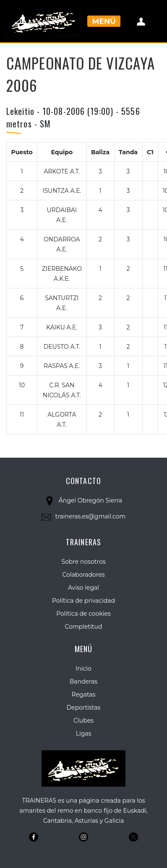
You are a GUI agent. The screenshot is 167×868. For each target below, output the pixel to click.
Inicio (83, 668)
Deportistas (84, 707)
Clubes (83, 720)
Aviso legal (83, 588)
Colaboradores (84, 575)
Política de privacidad (83, 601)
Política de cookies (83, 614)
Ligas (84, 733)
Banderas (83, 681)
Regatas (84, 694)
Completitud (84, 627)
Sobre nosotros (83, 562)
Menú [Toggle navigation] (104, 21)
